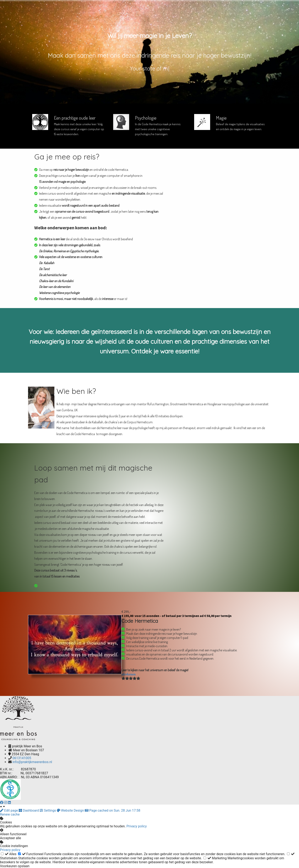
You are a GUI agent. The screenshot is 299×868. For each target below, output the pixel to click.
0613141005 (22, 758)
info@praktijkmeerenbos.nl (32, 762)
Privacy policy (137, 826)
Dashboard (29, 810)
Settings (48, 810)
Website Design (71, 810)
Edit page (9, 810)
